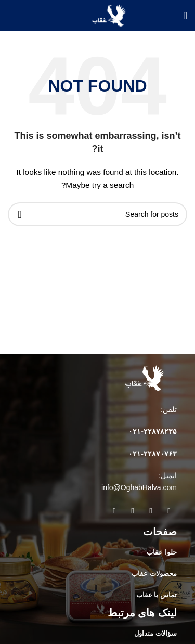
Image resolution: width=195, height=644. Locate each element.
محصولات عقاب (154, 574)
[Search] (97, 214)
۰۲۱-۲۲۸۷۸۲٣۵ (153, 431)
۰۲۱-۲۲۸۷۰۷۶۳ (153, 454)
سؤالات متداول (155, 633)
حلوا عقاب (162, 552)
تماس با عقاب (157, 595)
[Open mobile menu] (185, 16)
